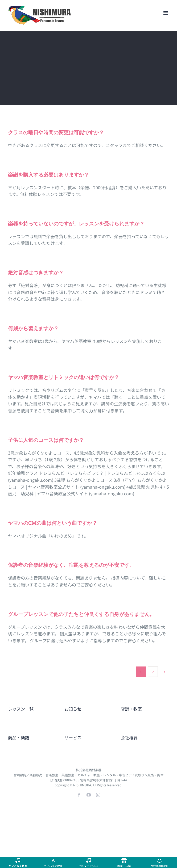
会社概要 (129, 737)
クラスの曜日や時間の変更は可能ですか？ (56, 132)
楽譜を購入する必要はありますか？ (48, 175)
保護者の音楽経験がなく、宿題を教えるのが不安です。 (71, 565)
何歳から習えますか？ (33, 328)
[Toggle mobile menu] (166, 13)
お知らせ (73, 709)
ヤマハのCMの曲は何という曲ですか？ (53, 523)
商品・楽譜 (19, 737)
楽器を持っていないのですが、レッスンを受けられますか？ (76, 223)
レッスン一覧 (21, 709)
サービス (73, 737)
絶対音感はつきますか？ (36, 272)
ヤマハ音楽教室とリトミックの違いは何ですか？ (64, 377)
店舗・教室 (131, 709)
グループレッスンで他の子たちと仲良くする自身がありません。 (81, 614)
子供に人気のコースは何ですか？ (46, 440)
